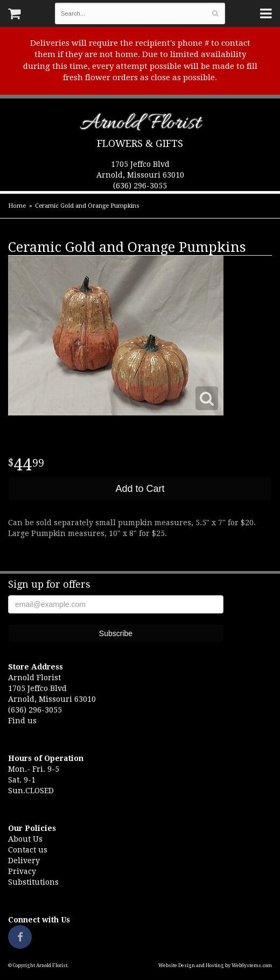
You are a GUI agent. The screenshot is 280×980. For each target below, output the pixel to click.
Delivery (24, 861)
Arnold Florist (140, 125)
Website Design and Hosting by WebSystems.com (215, 965)
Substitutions (33, 882)
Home (17, 206)
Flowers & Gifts (140, 143)
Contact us (28, 850)
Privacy (22, 871)
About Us (25, 839)
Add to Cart (140, 489)
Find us (22, 721)
